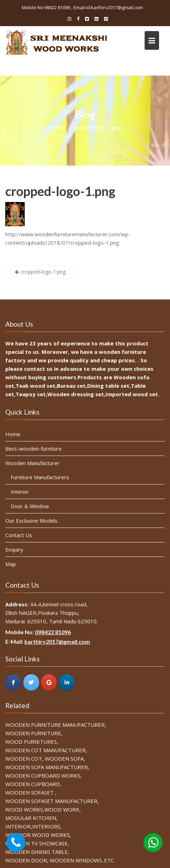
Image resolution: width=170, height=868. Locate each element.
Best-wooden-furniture (34, 449)
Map (12, 563)
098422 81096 (53, 632)
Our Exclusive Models (32, 520)
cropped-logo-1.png (60, 191)
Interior (21, 492)
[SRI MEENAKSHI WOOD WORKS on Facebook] (14, 682)
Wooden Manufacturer (33, 464)
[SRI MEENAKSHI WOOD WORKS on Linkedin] (67, 682)
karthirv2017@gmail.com (57, 642)
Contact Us (20, 535)
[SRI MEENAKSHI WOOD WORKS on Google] (49, 682)
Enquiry (15, 549)
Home (14, 435)
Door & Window (31, 506)
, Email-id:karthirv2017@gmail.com (107, 7)
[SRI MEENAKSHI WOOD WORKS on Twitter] (32, 682)
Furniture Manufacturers (41, 477)
